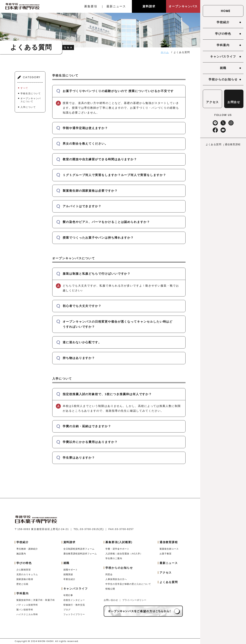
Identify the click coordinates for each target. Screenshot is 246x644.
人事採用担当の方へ (116, 579)
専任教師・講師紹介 (27, 549)
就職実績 (68, 574)
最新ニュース (116, 6)
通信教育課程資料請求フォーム (80, 554)
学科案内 (223, 45)
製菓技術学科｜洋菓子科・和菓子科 (36, 600)
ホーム (165, 52)
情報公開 (110, 589)
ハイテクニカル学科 (27, 614)
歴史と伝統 (22, 584)
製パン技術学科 (25, 610)
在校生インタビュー (74, 600)
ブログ (67, 610)
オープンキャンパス (183, 6)
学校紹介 (223, 22)
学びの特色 (223, 34)
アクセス (166, 573)
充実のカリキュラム (27, 574)
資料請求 (149, 6)
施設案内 (21, 554)
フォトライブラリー (74, 614)
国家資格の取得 (25, 579)
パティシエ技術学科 (27, 605)
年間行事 (68, 595)
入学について (28, 107)
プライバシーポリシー (134, 600)
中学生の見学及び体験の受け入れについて (128, 584)
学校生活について (31, 93)
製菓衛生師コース (169, 549)
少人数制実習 (24, 570)
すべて (24, 88)
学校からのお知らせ (223, 79)
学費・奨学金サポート (117, 549)
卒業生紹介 (69, 579)
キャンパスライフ (223, 57)
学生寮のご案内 (114, 558)
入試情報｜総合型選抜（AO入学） (124, 554)
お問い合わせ (111, 600)
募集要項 (91, 6)
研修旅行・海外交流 (74, 605)
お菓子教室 (166, 554)
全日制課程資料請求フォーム (79, 549)
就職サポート (71, 570)
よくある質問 (214, 144)
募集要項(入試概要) (119, 542)
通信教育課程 (233, 144)
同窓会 (109, 574)
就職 (223, 68)
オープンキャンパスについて (31, 100)
